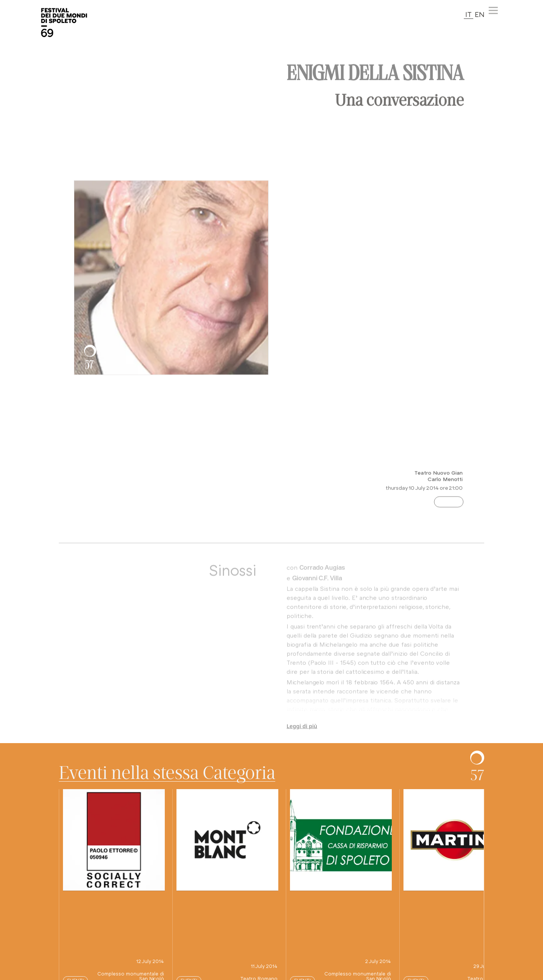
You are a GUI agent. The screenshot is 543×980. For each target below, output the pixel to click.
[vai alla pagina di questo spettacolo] (114, 840)
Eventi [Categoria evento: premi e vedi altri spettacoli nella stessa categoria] (449, 506)
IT (469, 14)
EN (480, 14)
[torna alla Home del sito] (64, 23)
